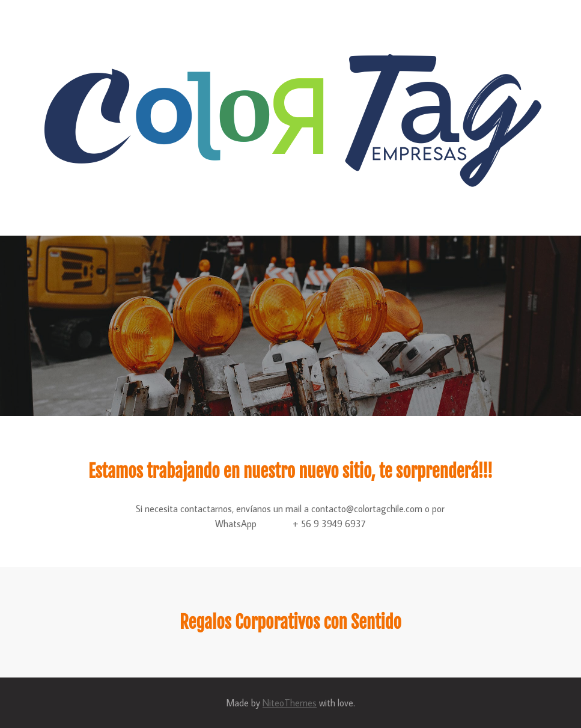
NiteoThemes (290, 703)
